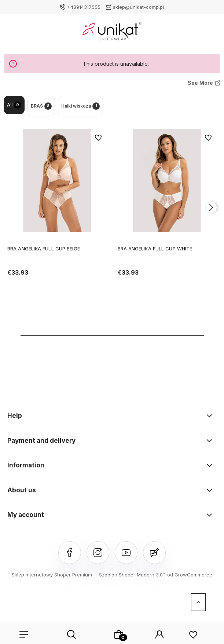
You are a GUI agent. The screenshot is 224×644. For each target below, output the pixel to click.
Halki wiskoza (80, 106)
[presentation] (211, 207)
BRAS (41, 106)
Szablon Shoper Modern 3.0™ (132, 575)
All (14, 105)
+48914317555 (84, 7)
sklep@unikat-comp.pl (138, 7)
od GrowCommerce (190, 575)
